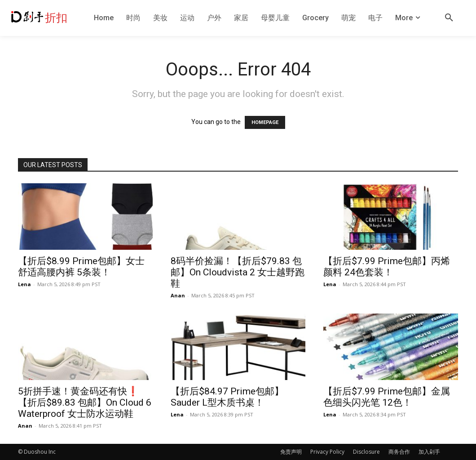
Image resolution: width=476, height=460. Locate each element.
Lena (24, 284)
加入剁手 (429, 452)
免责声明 (291, 452)
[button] (449, 18)
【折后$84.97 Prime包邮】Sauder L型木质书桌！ (227, 397)
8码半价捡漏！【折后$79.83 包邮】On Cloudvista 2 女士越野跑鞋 (238, 272)
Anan (178, 295)
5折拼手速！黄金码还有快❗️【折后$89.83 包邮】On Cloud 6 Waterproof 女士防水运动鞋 (85, 402)
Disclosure (366, 452)
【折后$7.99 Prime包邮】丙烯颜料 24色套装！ (387, 267)
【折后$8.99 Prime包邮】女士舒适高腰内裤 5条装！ (81, 267)
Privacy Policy (327, 452)
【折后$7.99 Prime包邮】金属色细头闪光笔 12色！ (387, 397)
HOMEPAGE (265, 122)
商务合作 (399, 452)
